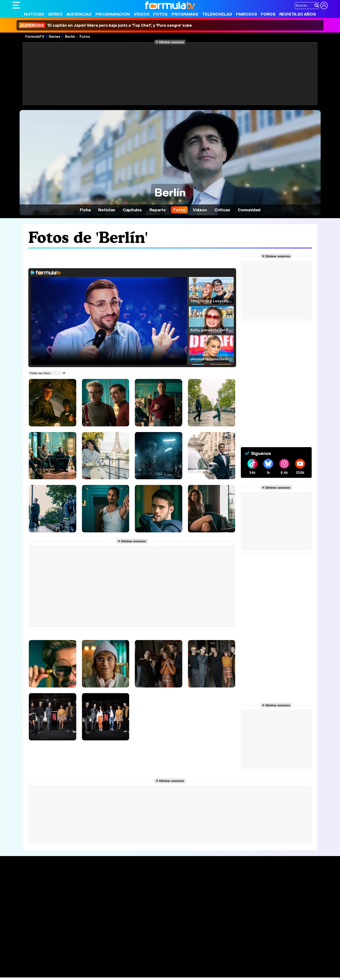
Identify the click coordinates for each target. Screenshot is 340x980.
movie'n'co (135, 961)
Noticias (34, 14)
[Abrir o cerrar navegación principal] (16, 5)
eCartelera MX (111, 961)
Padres (95, 968)
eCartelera (88, 961)
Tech (74, 974)
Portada (24, 879)
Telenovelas (217, 14)
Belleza (68, 968)
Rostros (272, 879)
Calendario (86, 884)
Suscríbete (275, 896)
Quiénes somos (26, 934)
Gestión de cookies (146, 934)
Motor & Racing (109, 974)
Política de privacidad (78, 934)
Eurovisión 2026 (216, 893)
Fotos (160, 14)
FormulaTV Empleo (61, 961)
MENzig (44, 974)
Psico (153, 968)
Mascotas (168, 968)
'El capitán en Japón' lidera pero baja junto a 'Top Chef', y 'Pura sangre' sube (105, 25)
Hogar (141, 968)
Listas (82, 889)
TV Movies (86, 894)
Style (57, 974)
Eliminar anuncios (172, 42)
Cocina (121, 968)
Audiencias (79, 14)
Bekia (43, 968)
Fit (131, 968)
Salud (108, 968)
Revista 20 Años (298, 14)
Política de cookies (113, 934)
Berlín (70, 36)
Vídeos (142, 14)
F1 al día (87, 974)
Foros (268, 14)
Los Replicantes (50, 955)
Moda (54, 968)
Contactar (191, 934)
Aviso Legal (50, 934)
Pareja (82, 968)
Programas (185, 14)
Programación (113, 14)
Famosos (246, 14)
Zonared (132, 974)
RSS (206, 934)
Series (55, 14)
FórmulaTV (35, 36)
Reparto (158, 210)
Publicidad (172, 934)
